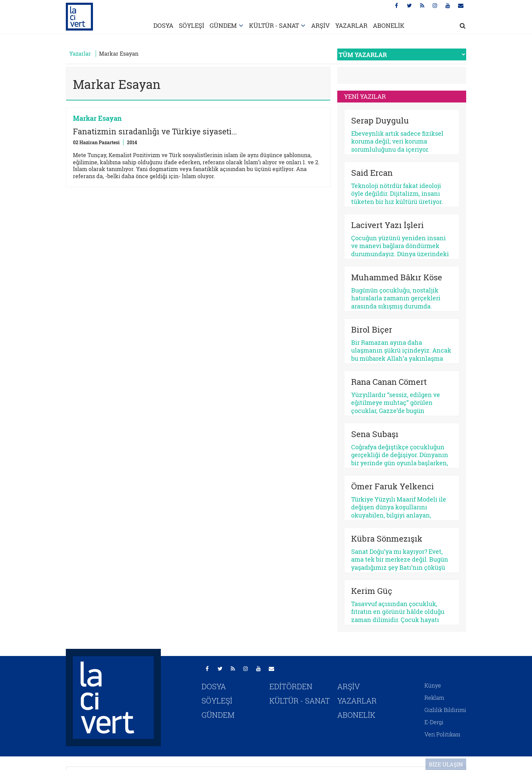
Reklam (434, 698)
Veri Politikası (442, 734)
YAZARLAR (351, 25)
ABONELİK (389, 25)
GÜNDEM (223, 25)
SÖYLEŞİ (192, 25)
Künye (433, 685)
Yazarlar (80, 53)
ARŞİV (320, 25)
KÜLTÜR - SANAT (274, 25)
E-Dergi (434, 722)
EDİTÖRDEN (291, 686)
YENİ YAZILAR (365, 96)
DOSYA (163, 25)
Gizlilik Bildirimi (445, 710)
